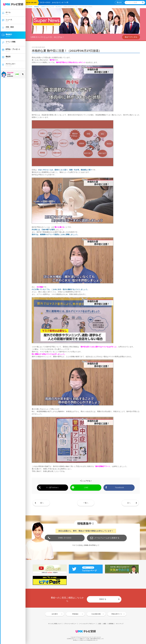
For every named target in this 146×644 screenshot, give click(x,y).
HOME (30, 7)
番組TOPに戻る (131, 37)
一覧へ (86, 503)
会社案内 (55, 614)
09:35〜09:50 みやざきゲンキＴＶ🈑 (55, 3)
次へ (129, 503)
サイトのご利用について (55, 624)
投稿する (103, 599)
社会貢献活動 (96, 614)
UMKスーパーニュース (47, 7)
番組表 (119, 3)
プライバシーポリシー (70, 624)
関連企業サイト (117, 614)
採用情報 (111, 624)
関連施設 (75, 614)
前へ (42, 503)
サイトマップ (120, 624)
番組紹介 (37, 7)
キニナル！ (59, 7)
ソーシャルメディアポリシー (87, 624)
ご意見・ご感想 (102, 624)
